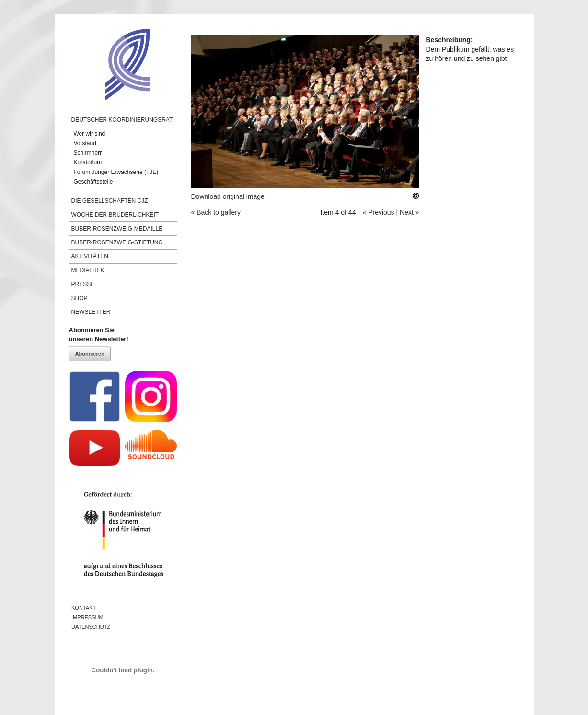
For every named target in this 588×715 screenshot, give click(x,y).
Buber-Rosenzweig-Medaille (117, 229)
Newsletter (91, 312)
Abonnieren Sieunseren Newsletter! (99, 335)
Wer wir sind (90, 134)
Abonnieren (90, 354)
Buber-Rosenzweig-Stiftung (117, 242)
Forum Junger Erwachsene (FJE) (116, 172)
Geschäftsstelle (93, 182)
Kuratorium (88, 162)
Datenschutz (91, 627)
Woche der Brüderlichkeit (115, 215)
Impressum (87, 617)
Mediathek (88, 270)
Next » (409, 212)
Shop (80, 298)
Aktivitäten (90, 256)
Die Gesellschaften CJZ (110, 201)
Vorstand (85, 143)
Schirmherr (88, 153)
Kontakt (84, 608)
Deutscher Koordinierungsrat (122, 120)
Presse (83, 284)
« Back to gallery (216, 212)
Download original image (228, 196)
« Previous (378, 212)
